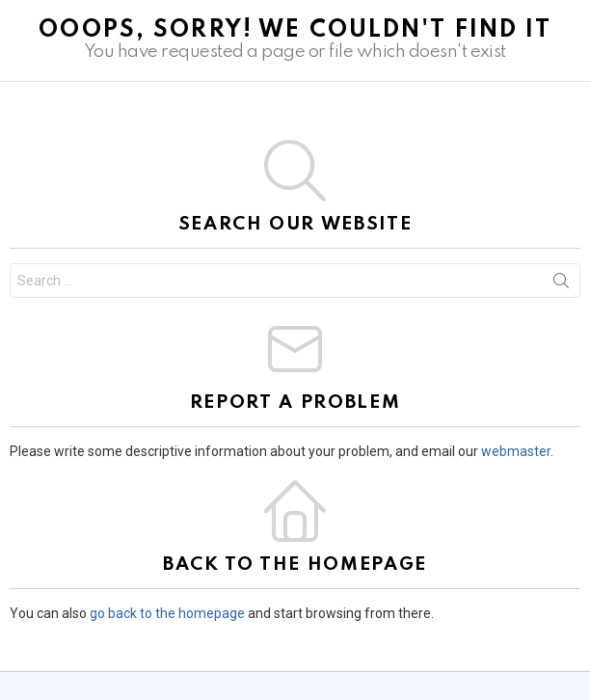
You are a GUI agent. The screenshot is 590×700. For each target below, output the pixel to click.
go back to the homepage (167, 613)
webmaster (516, 451)
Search (561, 284)
